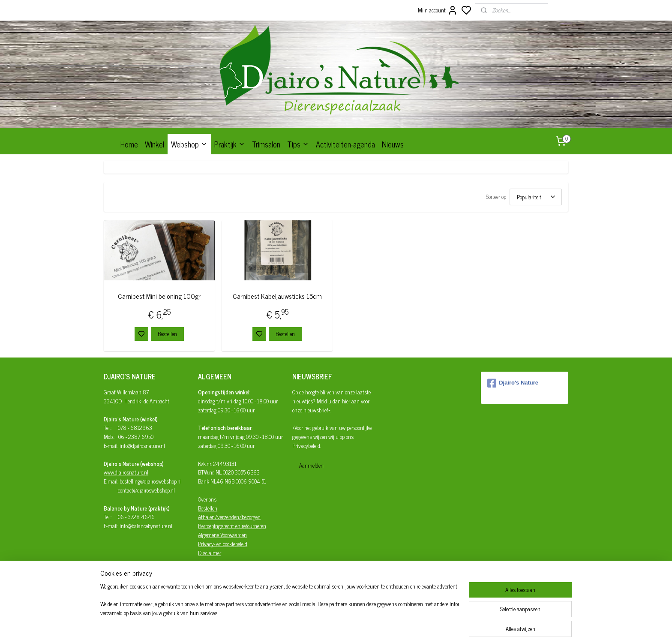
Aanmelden (311, 465)
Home (129, 144)
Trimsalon (266, 144)
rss (375, 621)
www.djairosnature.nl (126, 472)
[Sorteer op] (536, 197)
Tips (298, 144)
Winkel (154, 144)
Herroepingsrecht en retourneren (232, 526)
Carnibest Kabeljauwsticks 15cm (277, 296)
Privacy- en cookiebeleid (223, 544)
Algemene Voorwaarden (222, 535)
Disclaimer (210, 553)
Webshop (189, 144)
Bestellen (167, 334)
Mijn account (438, 10)
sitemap (362, 621)
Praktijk (230, 144)
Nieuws (393, 144)
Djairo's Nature (513, 383)
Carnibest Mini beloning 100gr (159, 296)
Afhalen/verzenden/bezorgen (229, 517)
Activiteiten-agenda (345, 144)
